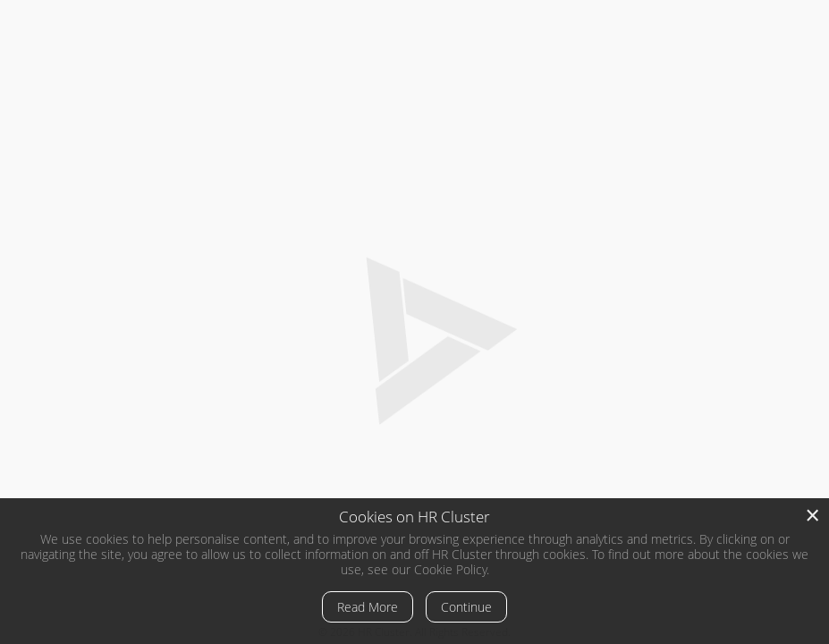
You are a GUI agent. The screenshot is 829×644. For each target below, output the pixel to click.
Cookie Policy (450, 569)
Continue (466, 607)
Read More (368, 607)
